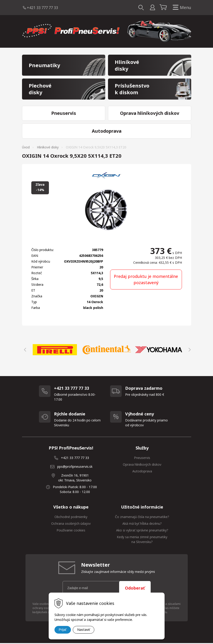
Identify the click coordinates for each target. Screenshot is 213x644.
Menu (181, 8)
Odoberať (135, 589)
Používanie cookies (71, 531)
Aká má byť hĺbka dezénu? (142, 524)
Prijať (63, 630)
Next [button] (189, 350)
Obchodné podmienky (71, 517)
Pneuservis (142, 458)
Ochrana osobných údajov (71, 524)
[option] (55, 350)
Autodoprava (142, 472)
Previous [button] (24, 350)
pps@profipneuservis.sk (75, 467)
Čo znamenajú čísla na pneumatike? (142, 517)
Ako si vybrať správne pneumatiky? (142, 531)
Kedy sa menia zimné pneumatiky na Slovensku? (142, 540)
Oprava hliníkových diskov (142, 465)
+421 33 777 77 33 (42, 8)
